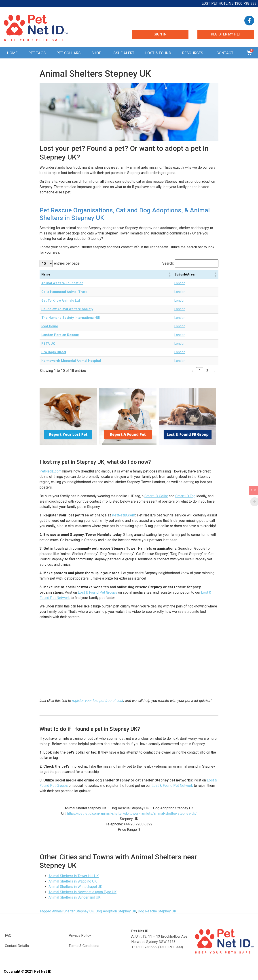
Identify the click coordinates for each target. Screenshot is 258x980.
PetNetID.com (51, 471)
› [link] (215, 371)
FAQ (8, 935)
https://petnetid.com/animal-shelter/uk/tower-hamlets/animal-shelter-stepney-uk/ (132, 813)
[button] (169, 274)
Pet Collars (69, 53)
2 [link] (207, 371)
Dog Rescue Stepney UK (157, 911)
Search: (168, 263)
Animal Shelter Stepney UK (73, 911)
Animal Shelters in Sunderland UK (74, 897)
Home (12, 53)
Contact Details (17, 946)
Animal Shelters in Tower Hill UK (74, 876)
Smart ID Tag (185, 496)
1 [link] (200, 371)
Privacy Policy (80, 935)
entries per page (67, 263)
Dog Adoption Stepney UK (116, 911)
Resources (194, 53)
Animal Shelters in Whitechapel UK (75, 887)
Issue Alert (123, 53)
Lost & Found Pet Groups (97, 592)
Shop (96, 53)
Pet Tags (37, 53)
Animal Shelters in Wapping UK (73, 881)
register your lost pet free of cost (98, 701)
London (180, 283)
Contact (226, 53)
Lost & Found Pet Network (172, 786)
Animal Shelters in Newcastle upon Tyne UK (82, 892)
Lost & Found (158, 53)
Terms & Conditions (84, 946)
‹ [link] (192, 371)
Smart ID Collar (156, 496)
